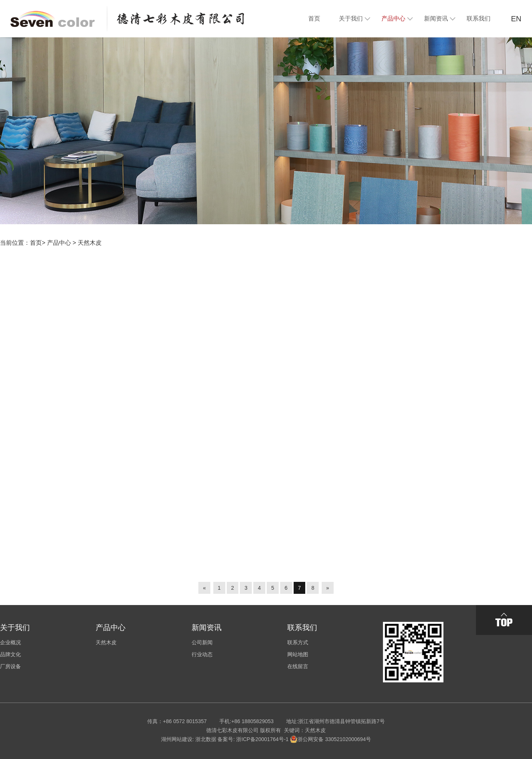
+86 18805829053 (252, 721)
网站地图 (298, 654)
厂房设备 (10, 666)
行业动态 (202, 654)
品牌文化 (10, 654)
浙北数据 (206, 739)
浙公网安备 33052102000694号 (330, 739)
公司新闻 (202, 642)
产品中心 (59, 243)
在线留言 (298, 666)
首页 (36, 243)
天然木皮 (90, 243)
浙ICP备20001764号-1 (262, 739)
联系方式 (298, 642)
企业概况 (10, 642)
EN (516, 19)
